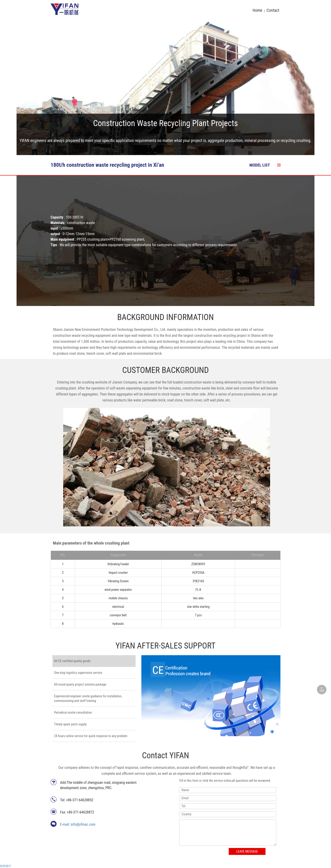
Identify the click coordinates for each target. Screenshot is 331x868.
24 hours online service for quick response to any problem (91, 736)
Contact (273, 10)
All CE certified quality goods (72, 661)
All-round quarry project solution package (80, 684)
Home (257, 10)
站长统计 (6, 866)
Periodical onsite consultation (73, 712)
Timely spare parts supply (70, 724)
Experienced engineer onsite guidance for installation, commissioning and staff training (88, 698)
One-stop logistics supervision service (78, 673)
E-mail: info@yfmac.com (78, 824)
